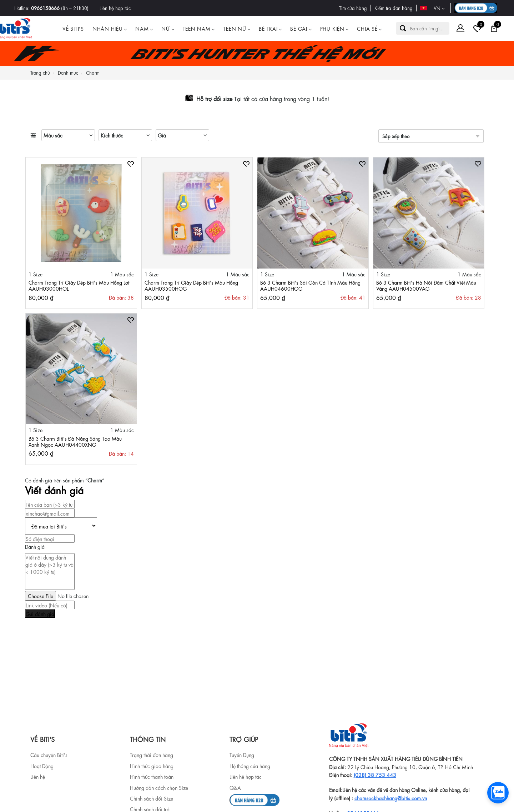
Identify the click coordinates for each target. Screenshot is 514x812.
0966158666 (45, 8)
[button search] (403, 28)
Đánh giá (35, 546)
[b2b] (255, 799)
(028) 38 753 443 (375, 775)
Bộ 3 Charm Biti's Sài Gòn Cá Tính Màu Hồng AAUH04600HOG (310, 285)
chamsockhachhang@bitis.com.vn (391, 798)
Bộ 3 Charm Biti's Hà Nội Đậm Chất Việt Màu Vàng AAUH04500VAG (426, 285)
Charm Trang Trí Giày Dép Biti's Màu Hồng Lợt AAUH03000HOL (79, 285)
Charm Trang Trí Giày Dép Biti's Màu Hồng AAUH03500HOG (191, 285)
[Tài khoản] (460, 28)
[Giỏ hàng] (494, 28)
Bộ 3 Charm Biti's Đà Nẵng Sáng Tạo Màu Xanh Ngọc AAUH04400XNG (75, 441)
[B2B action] (477, 8)
